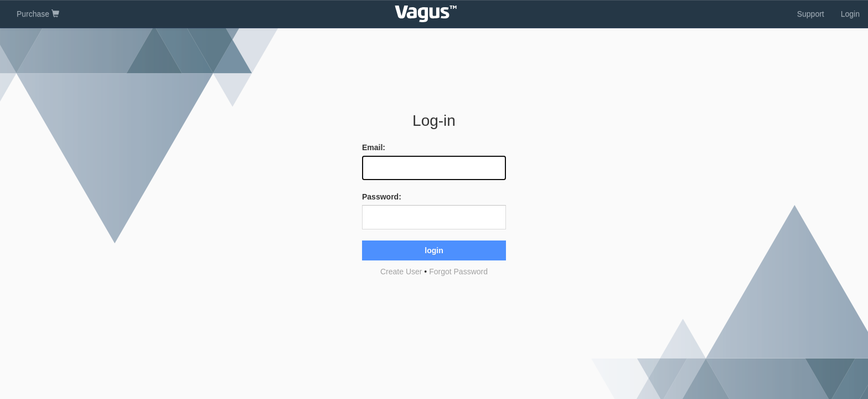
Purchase (38, 14)
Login (850, 14)
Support (811, 14)
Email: (374, 147)
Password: (382, 197)
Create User (401, 272)
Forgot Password (458, 272)
